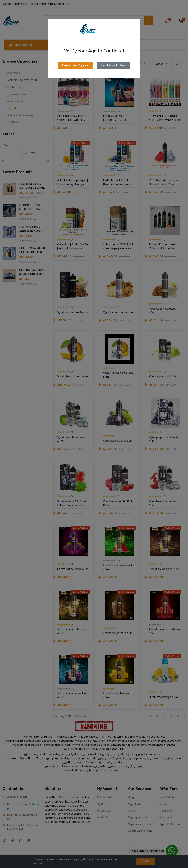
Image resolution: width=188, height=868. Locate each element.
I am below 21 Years (113, 65)
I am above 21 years (75, 65)
